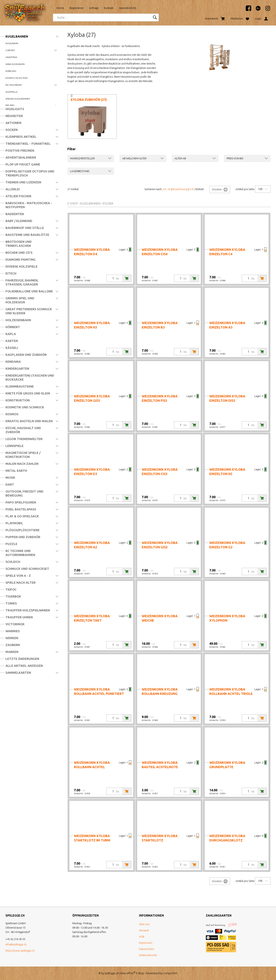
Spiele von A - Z (18, 576)
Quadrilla (11, 92)
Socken (12, 130)
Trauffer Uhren (19, 617)
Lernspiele (14, 446)
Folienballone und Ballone (29, 291)
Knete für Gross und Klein (28, 393)
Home (60, 8)
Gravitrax (11, 57)
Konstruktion (18, 400)
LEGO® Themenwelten (24, 439)
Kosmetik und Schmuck (25, 407)
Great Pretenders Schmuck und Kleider (29, 311)
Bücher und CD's (19, 253)
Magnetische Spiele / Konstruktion (23, 455)
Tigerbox (13, 596)
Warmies (13, 631)
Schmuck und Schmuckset (27, 569)
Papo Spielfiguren (21, 502)
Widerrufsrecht (148, 955)
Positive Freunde (20, 150)
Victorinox (15, 624)
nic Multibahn (14, 85)
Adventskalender (21, 157)
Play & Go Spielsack (22, 516)
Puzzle (11, 544)
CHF (191, 189)
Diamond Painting (20, 259)
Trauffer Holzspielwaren (28, 610)
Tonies (11, 603)
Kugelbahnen (17, 36)
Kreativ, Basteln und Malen (29, 421)
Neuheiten (14, 116)
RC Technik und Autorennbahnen (20, 553)
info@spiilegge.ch (16, 944)
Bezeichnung (180, 189)
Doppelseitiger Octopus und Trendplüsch (30, 173)
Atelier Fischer (18, 196)
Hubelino (11, 71)
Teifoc (11, 589)
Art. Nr (167, 189)
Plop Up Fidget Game (23, 164)
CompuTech (170, 973)
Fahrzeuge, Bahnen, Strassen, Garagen (22, 282)
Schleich (13, 562)
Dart (10, 484)
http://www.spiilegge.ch (20, 951)
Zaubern (13, 645)
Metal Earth (16, 471)
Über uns (144, 924)
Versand (144, 930)
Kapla (11, 334)
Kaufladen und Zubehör (26, 355)
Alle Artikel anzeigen (24, 666)
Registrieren (77, 8)
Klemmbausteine (20, 386)
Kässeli (12, 348)
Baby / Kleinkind (19, 221)
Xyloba (108, 203)
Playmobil (14, 523)
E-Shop (73, 203)
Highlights (15, 109)
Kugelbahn (12, 43)
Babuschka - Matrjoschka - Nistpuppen (29, 205)
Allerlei (13, 189)
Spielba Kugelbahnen (18, 99)
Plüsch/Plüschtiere (22, 530)
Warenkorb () (128, 8)
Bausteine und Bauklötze (27, 235)
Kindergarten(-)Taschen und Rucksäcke (30, 377)
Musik (10, 478)
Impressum (146, 943)
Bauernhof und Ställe (25, 228)
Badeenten (15, 214)
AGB (142, 937)
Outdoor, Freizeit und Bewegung (24, 493)
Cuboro (10, 50)
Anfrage (94, 8)
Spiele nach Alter (20, 583)
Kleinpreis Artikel (21, 137)
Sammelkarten (18, 673)
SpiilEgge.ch (112, 973)
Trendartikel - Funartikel (28, 144)
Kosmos (12, 414)
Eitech (11, 273)
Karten (12, 341)
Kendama (13, 362)
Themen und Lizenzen (23, 182)
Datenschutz (147, 949)
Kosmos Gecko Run (16, 78)
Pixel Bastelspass (21, 509)
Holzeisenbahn (18, 320)
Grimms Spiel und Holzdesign (20, 300)
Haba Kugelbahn (15, 64)
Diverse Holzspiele (21, 266)
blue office (128, 973)
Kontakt (109, 8)
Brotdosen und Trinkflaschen (19, 244)
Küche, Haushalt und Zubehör (23, 430)
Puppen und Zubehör (23, 537)
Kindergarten (17, 369)
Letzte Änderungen (22, 659)
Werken (12, 638)
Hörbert (13, 327)
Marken (12, 652)
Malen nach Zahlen (22, 464)
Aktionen (13, 123)
